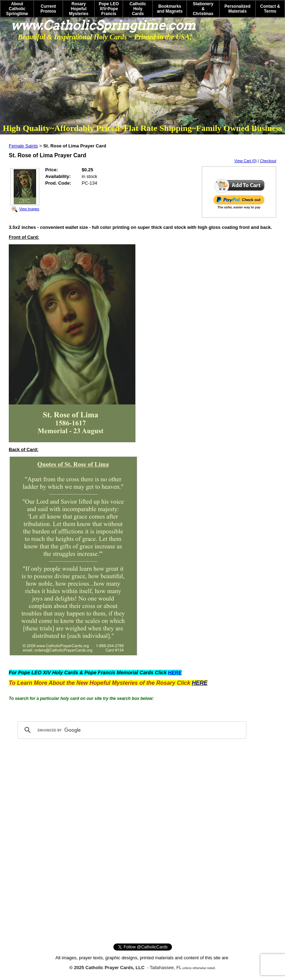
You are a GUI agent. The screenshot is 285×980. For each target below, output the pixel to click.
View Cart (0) (246, 161)
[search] (131, 730)
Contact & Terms (270, 9)
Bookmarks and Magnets (170, 9)
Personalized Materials (238, 9)
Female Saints (23, 146)
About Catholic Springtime (17, 9)
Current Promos (48, 9)
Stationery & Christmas (203, 9)
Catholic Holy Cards (138, 9)
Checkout (268, 161)
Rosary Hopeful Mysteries (78, 9)
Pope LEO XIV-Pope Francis (109, 9)
